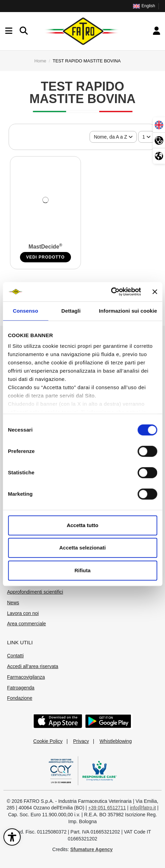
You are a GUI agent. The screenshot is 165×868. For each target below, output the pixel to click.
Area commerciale (27, 624)
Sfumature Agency (91, 849)
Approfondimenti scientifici (35, 592)
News (13, 603)
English (144, 6)
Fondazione (20, 698)
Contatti (16, 656)
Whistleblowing (116, 741)
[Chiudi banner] (155, 292)
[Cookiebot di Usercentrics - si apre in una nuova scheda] (111, 292)
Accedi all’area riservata (33, 666)
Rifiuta (82, 570)
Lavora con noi (23, 613)
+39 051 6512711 (107, 808)
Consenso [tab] (25, 311)
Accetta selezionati (82, 548)
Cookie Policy (48, 741)
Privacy (81, 741)
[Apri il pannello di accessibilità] (12, 837)
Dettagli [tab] (71, 311)
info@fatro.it (143, 808)
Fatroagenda (21, 688)
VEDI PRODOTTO (45, 257)
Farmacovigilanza (26, 677)
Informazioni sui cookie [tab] (128, 311)
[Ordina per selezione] (113, 137)
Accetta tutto (83, 525)
